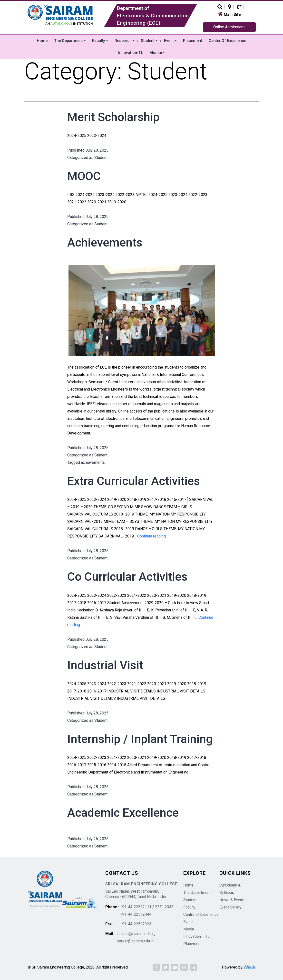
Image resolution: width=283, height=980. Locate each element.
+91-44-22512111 (136, 907)
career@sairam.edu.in (135, 941)
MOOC (84, 176)
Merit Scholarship (113, 117)
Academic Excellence (123, 813)
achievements (93, 462)
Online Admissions (229, 27)
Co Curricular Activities (127, 577)
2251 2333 (164, 907)
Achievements (105, 242)
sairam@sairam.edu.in (136, 934)
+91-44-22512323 (136, 924)
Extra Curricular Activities (134, 481)
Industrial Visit (105, 665)
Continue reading (151, 536)
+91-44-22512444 (136, 914)
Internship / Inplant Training (140, 739)
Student (101, 158)
